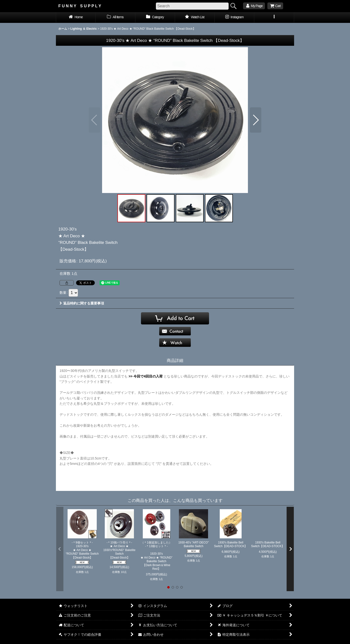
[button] (274, 18)
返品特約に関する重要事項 (82, 303)
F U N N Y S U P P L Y (80, 6)
